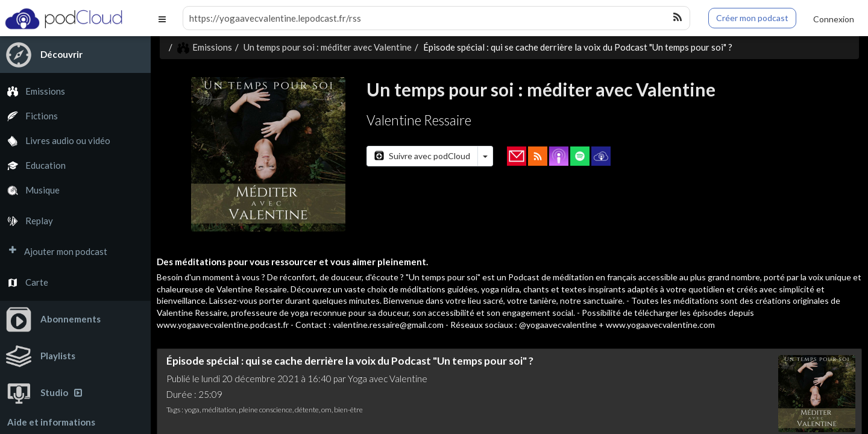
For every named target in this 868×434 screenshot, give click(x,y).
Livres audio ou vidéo (55, 141)
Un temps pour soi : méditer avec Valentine (328, 47)
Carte (24, 282)
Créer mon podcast (752, 18)
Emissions (33, 91)
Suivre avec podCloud (422, 156)
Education (33, 165)
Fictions (29, 116)
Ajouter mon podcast (54, 252)
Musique (30, 190)
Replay (27, 221)
